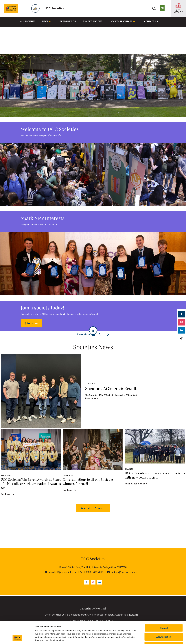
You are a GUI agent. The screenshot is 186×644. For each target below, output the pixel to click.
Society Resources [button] (123, 22)
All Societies (28, 21)
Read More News (93, 508)
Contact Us (151, 21)
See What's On (68, 21)
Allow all (164, 609)
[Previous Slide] (100, 334)
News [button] (46, 22)
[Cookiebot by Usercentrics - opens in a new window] (17, 639)
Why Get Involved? (93, 21)
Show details (141, 639)
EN (162, 8)
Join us (31, 323)
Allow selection (164, 618)
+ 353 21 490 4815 (92, 572)
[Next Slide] (108, 334)
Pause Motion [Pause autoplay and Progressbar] (86, 334)
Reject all (164, 626)
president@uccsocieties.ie (61, 572)
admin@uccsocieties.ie (125, 572)
